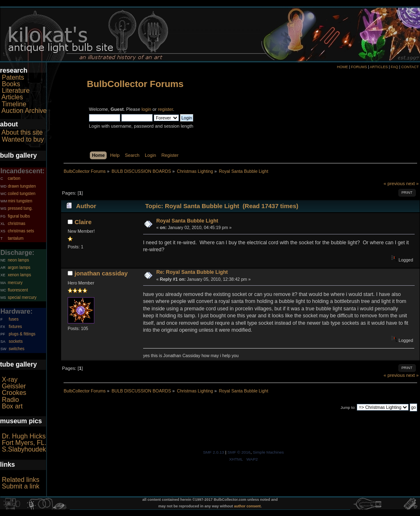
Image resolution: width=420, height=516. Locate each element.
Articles (12, 97)
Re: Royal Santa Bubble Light (192, 272)
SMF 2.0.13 (214, 452)
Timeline (14, 104)
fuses (14, 319)
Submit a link (21, 486)
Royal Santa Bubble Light (187, 221)
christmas (17, 224)
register (165, 109)
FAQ (395, 67)
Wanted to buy (23, 139)
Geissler (14, 386)
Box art (12, 406)
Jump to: (348, 407)
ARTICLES (379, 67)
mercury (15, 283)
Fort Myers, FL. (24, 443)
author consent (248, 506)
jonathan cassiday (101, 273)
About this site (22, 132)
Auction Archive (24, 111)
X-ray (9, 380)
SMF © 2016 (239, 452)
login (146, 109)
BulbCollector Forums (135, 84)
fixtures (15, 327)
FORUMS (359, 67)
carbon (14, 178)
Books (11, 84)
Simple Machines (268, 452)
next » (412, 183)
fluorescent (18, 290)
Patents (13, 77)
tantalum (16, 238)
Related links (21, 480)
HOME (342, 67)
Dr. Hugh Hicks (24, 436)
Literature (16, 91)
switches (16, 349)
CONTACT (410, 67)
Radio (10, 400)
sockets (16, 341)
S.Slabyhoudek (24, 449)
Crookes (14, 393)
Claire (83, 222)
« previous (394, 183)
